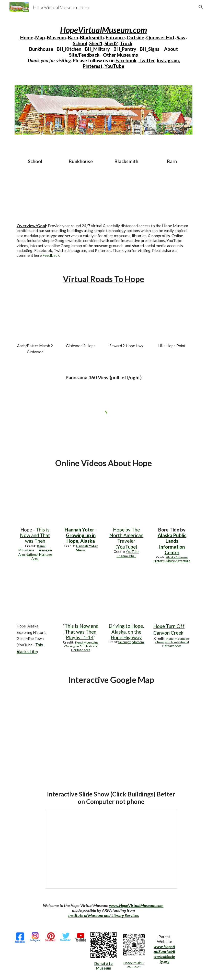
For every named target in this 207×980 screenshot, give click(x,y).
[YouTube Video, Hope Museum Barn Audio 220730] (172, 188)
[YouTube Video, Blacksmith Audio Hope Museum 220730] (126, 188)
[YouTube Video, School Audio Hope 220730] (35, 188)
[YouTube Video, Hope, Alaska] (126, 503)
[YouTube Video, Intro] (81, 599)
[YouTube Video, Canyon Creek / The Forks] (172, 599)
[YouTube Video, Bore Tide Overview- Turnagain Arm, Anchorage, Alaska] (172, 503)
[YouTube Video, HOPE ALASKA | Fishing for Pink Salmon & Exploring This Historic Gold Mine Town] (35, 599)
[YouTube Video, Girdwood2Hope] (81, 319)
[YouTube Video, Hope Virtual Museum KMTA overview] (35, 503)
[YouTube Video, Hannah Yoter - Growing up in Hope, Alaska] (81, 503)
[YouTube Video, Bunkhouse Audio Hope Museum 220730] (81, 188)
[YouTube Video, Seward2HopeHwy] (126, 319)
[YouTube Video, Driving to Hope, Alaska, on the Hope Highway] (126, 599)
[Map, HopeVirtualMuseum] (111, 731)
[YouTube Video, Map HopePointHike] (172, 319)
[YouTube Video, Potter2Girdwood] (35, 319)
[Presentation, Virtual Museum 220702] (111, 849)
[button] (201, 7)
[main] (103, 47)
